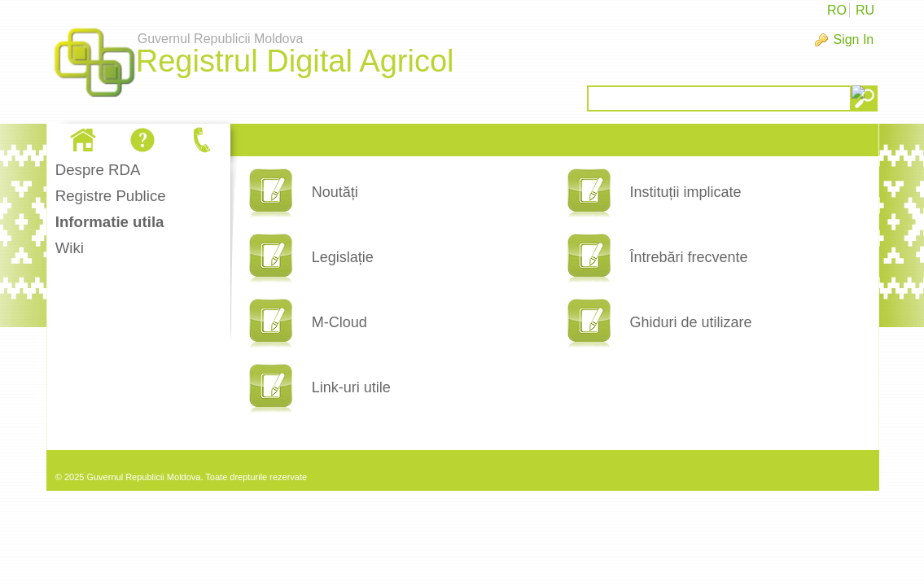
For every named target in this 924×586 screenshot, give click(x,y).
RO (837, 10)
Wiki (70, 248)
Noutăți (335, 192)
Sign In (853, 39)
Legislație (343, 257)
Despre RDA (98, 170)
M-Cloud (339, 322)
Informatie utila (110, 222)
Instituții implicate (686, 192)
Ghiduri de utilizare (691, 322)
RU (865, 10)
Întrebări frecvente (689, 257)
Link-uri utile (351, 387)
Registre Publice (111, 196)
